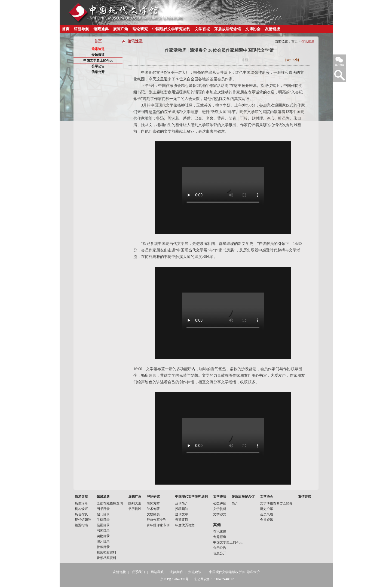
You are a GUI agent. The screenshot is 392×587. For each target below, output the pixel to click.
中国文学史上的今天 (98, 60)
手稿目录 (103, 520)
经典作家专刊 (157, 520)
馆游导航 (81, 29)
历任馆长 (81, 514)
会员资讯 (267, 520)
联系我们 (138, 572)
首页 (66, 29)
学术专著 (153, 509)
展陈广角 (121, 29)
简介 (235, 503)
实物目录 (103, 536)
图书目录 (103, 509)
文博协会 (253, 29)
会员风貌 (267, 514)
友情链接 (272, 29)
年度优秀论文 (185, 525)
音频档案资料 (106, 558)
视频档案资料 (106, 552)
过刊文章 (182, 514)
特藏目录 (103, 547)
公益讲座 (220, 503)
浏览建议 (195, 572)
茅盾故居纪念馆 (228, 29)
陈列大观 (135, 503)
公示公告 (98, 66)
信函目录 (103, 525)
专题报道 (98, 55)
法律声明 (176, 572)
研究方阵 (153, 503)
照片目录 (103, 542)
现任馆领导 (83, 520)
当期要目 (182, 520)
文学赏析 (220, 509)
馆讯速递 (98, 49)
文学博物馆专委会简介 (276, 503)
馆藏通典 (101, 29)
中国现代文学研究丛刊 (171, 29)
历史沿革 (81, 503)
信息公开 (98, 72)
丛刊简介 (182, 503)
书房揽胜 (135, 509)
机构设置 (81, 509)
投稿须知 (182, 509)
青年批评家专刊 (158, 525)
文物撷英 (153, 514)
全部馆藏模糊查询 (110, 503)
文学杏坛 (202, 29)
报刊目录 (103, 514)
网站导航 (157, 572)
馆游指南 (81, 525)
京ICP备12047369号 (174, 579)
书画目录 (103, 531)
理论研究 (140, 29)
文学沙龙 (220, 514)
